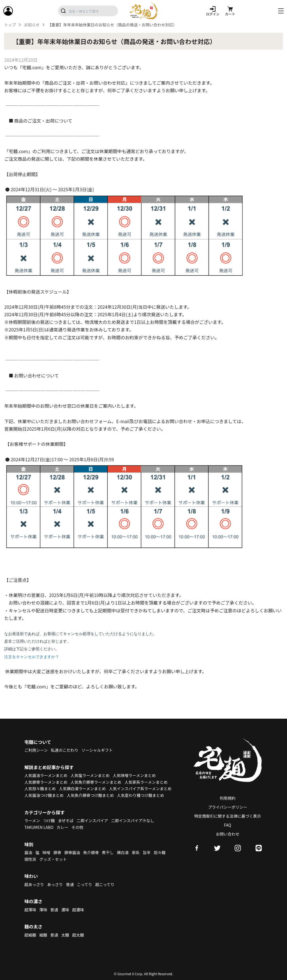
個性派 (30, 859)
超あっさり (34, 884)
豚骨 (57, 852)
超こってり (105, 884)
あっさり (55, 884)
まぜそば (66, 820)
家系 (136, 852)
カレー (63, 827)
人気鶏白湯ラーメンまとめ (82, 788)
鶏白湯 (123, 852)
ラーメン (32, 820)
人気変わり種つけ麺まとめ (140, 795)
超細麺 (30, 935)
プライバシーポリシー (228, 807)
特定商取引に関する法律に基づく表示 (228, 816)
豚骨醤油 (72, 852)
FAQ (228, 825)
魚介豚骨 (91, 852)
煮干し (108, 852)
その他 (77, 827)
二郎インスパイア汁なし (133, 820)
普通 (70, 884)
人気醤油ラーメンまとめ (46, 775)
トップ (10, 25)
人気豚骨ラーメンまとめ (46, 782)
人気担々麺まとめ (40, 788)
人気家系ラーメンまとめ (146, 782)
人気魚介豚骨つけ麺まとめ (90, 795)
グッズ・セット (53, 859)
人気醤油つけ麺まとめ (44, 795)
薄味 (43, 910)
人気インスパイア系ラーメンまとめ (140, 788)
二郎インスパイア (92, 820)
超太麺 (78, 935)
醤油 (28, 852)
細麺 (43, 935)
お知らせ (32, 25)
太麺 (65, 935)
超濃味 (78, 910)
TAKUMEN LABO (39, 827)
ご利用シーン (36, 750)
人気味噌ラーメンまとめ (134, 775)
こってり (84, 884)
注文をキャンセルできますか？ (32, 657)
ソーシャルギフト (97, 750)
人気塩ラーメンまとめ (90, 775)
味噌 (46, 852)
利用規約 (228, 798)
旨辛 (147, 852)
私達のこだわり (64, 750)
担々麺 (159, 852)
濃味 (65, 910)
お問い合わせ (228, 834)
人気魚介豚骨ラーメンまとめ (96, 782)
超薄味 (30, 910)
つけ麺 (49, 820)
